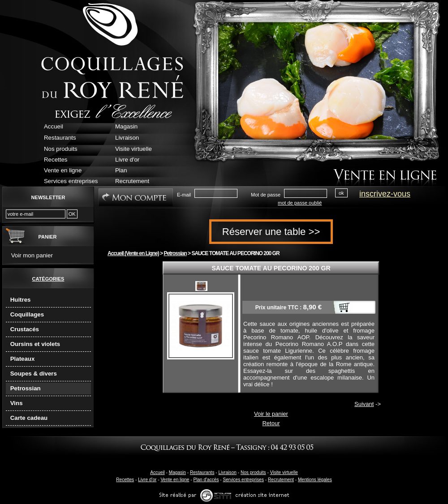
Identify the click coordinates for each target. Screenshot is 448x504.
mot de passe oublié (300, 203)
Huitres (21, 300)
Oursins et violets (35, 344)
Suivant (364, 404)
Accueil (157, 472)
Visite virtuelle (284, 472)
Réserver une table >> (271, 232)
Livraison (227, 472)
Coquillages (27, 314)
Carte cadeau (29, 418)
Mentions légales (315, 480)
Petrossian (26, 388)
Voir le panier (271, 414)
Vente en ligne (175, 480)
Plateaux (23, 359)
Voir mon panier (32, 255)
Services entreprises (243, 480)
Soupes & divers (34, 374)
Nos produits (253, 472)
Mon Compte (136, 197)
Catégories (48, 279)
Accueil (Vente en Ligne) (133, 253)
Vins (17, 403)
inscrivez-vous (385, 194)
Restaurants (202, 472)
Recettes (125, 480)
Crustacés (25, 329)
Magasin (177, 472)
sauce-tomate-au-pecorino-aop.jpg (201, 286)
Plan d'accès (206, 480)
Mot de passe (266, 195)
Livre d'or (147, 480)
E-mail (184, 195)
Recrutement (281, 480)
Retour (271, 423)
